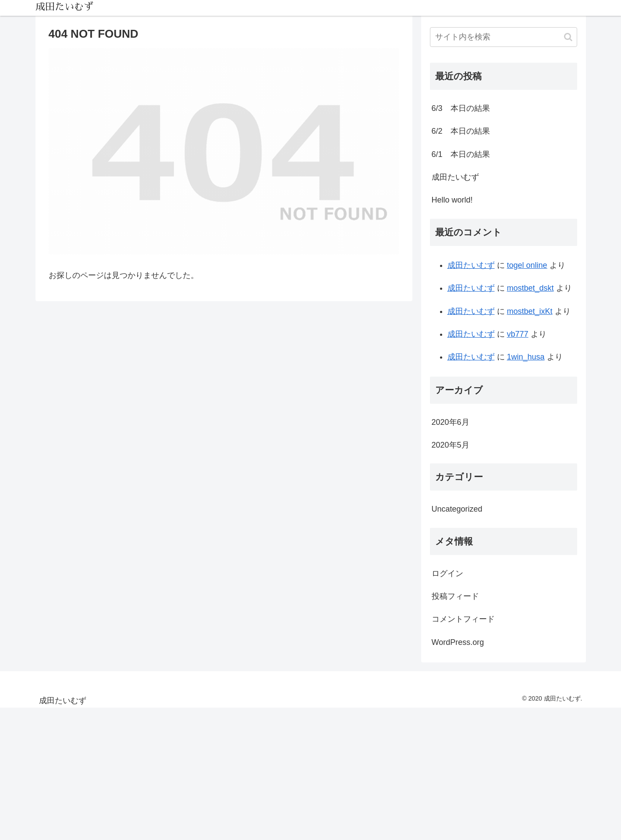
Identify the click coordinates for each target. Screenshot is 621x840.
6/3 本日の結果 (461, 108)
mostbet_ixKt (530, 311)
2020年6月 (451, 422)
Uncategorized (457, 509)
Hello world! (452, 200)
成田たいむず (455, 177)
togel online (527, 265)
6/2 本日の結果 (461, 131)
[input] (504, 37)
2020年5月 (451, 445)
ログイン (447, 573)
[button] (568, 37)
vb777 (518, 334)
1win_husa (526, 357)
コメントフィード (463, 619)
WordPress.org (458, 642)
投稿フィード (455, 596)
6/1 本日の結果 (461, 154)
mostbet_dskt (531, 288)
